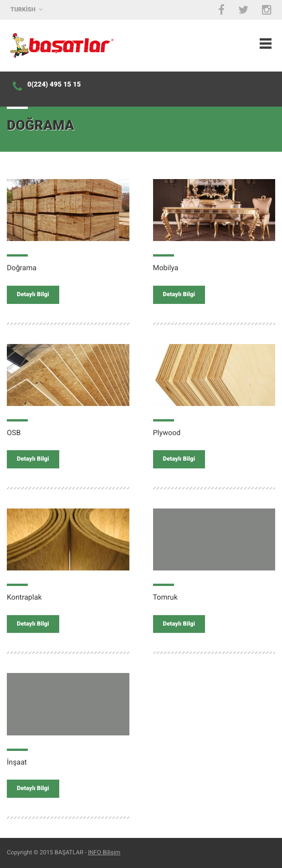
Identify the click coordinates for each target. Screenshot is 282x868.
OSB (14, 433)
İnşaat (17, 762)
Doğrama (22, 268)
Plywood (167, 433)
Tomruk (165, 597)
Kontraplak (24, 597)
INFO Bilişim (104, 853)
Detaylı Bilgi (33, 295)
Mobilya (166, 268)
